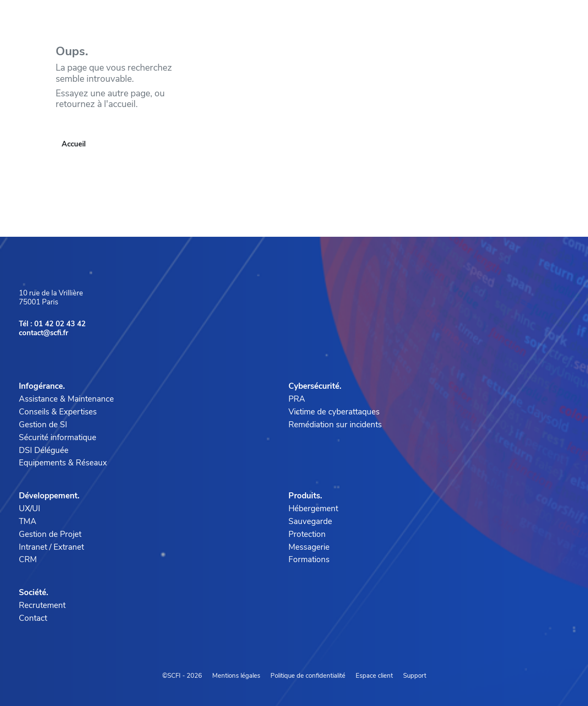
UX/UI (30, 509)
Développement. (49, 496)
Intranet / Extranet (51, 547)
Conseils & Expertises (58, 412)
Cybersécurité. (315, 386)
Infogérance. (42, 386)
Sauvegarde (310, 521)
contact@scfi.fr (44, 333)
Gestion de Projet (50, 534)
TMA (28, 521)
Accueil (74, 144)
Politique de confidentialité (308, 676)
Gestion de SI (43, 425)
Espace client (374, 676)
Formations (309, 560)
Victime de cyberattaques (334, 412)
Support (415, 676)
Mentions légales (236, 676)
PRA (297, 399)
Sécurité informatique (58, 438)
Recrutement (42, 605)
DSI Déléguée (44, 450)
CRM (28, 560)
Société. (34, 593)
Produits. (305, 496)
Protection (307, 534)
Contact (33, 618)
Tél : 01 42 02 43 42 (52, 324)
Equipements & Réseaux (63, 463)
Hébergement (313, 509)
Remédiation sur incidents (335, 425)
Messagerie (309, 547)
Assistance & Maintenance (66, 399)
